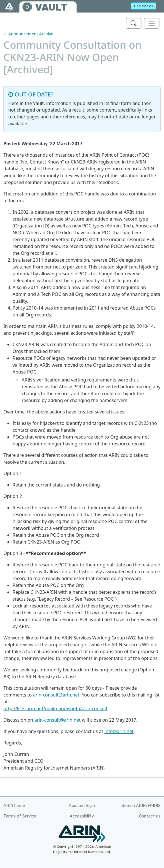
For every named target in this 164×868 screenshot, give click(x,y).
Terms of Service (20, 816)
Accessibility (82, 816)
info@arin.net (119, 731)
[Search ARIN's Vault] (134, 23)
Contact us (150, 816)
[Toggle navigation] (152, 23)
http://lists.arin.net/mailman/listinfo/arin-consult (55, 708)
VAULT (51, 7)
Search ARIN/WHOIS (141, 806)
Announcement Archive (31, 34)
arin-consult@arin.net (56, 695)
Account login (82, 806)
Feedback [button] (144, 6)
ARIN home (14, 806)
